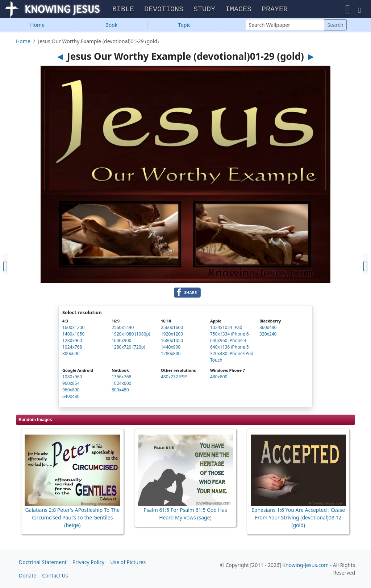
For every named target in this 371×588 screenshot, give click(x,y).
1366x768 (121, 377)
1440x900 (171, 348)
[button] (348, 9)
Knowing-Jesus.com (305, 565)
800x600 (71, 354)
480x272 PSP (174, 377)
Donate (28, 575)
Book (112, 26)
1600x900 (121, 341)
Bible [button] (123, 10)
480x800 (219, 377)
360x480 (268, 328)
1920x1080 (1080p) (131, 335)
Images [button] (238, 10)
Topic (184, 26)
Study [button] (204, 10)
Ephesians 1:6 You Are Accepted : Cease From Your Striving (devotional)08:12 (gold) (298, 518)
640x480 (71, 397)
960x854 (71, 384)
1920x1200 (172, 335)
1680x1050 (172, 341)
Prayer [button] (275, 10)
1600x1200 (73, 328)
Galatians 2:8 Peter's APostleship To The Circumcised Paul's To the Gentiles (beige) (72, 518)
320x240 (268, 335)
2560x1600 (172, 328)
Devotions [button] (164, 10)
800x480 (120, 390)
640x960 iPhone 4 (228, 341)
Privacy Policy (88, 562)
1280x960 (72, 341)
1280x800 (171, 354)
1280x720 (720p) (128, 348)
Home (37, 26)
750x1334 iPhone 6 (230, 335)
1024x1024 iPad (226, 328)
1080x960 (72, 377)
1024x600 (121, 384)
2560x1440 (123, 328)
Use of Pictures (128, 562)
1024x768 (72, 348)
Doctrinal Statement (43, 562)
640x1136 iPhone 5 (230, 348)
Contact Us (55, 575)
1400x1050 (73, 335)
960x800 (71, 390)
